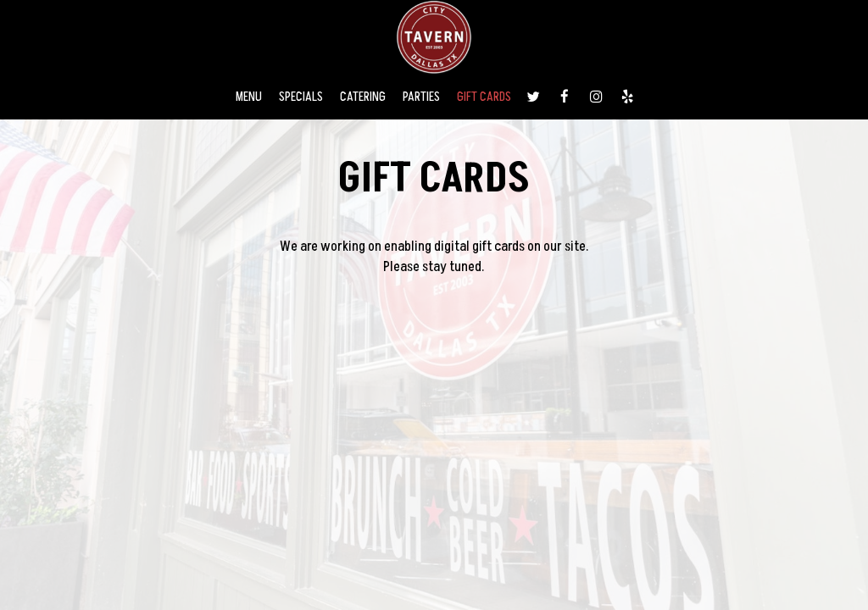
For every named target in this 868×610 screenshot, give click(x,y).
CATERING (363, 97)
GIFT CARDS (484, 97)
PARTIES (421, 97)
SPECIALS (301, 97)
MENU (249, 97)
